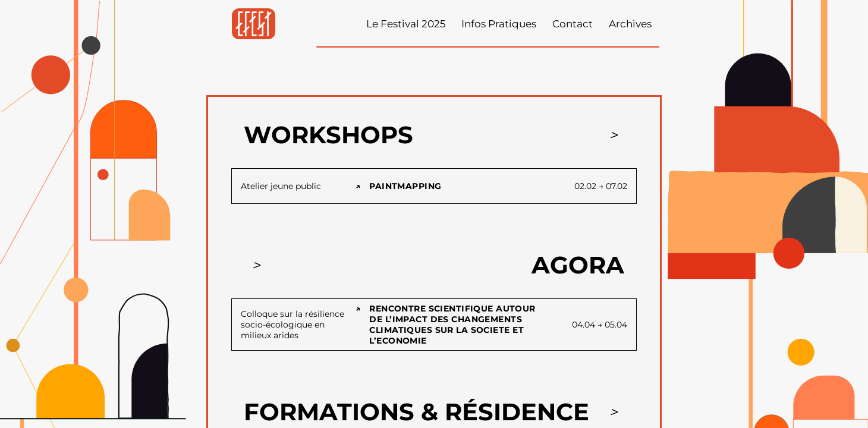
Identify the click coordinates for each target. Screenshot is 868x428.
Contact (573, 24)
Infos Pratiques (499, 24)
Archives (630, 24)
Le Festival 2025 (406, 24)
